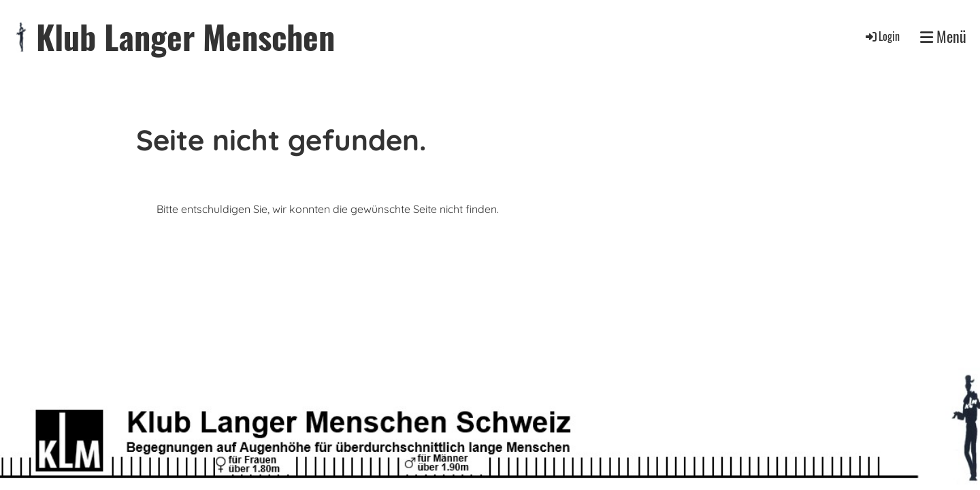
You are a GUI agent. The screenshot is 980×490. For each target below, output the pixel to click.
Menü (943, 36)
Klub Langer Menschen (185, 36)
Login (882, 36)
